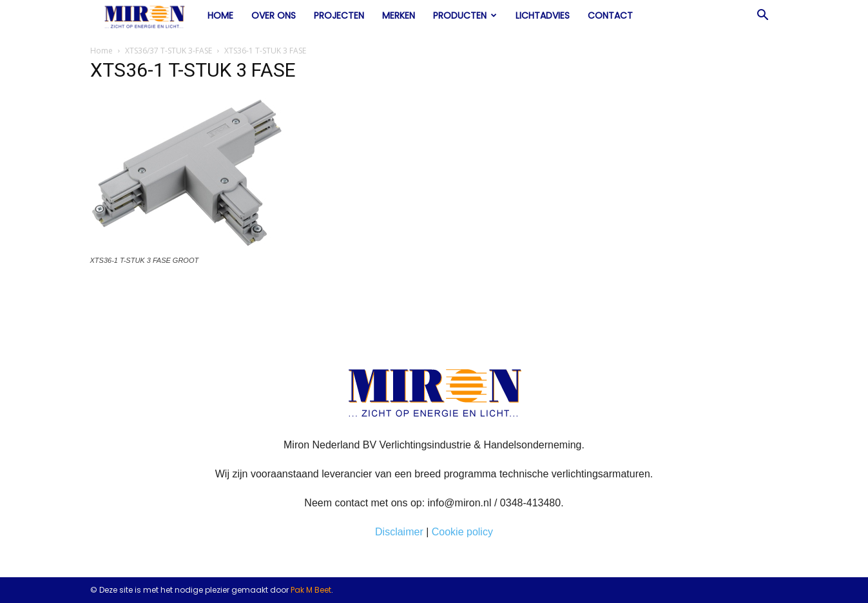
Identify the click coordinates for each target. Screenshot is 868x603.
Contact (610, 15)
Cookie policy (462, 532)
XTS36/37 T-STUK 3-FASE (169, 51)
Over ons (274, 15)
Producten (465, 15)
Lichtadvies (543, 15)
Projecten (339, 15)
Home (220, 15)
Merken (399, 15)
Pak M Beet (311, 590)
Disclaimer (399, 532)
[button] (763, 16)
